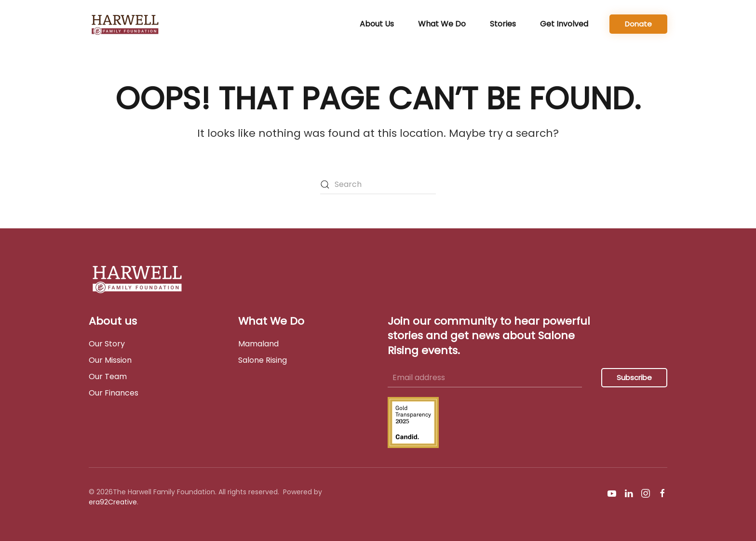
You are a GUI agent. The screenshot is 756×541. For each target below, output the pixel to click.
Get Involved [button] (564, 24)
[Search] (378, 185)
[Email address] (485, 378)
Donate (638, 24)
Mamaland (258, 344)
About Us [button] (377, 24)
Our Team (108, 376)
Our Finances (114, 393)
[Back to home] (127, 24)
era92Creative (113, 502)
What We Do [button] (442, 24)
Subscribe (634, 377)
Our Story (107, 344)
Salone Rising (263, 360)
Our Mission (110, 360)
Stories (503, 24)
